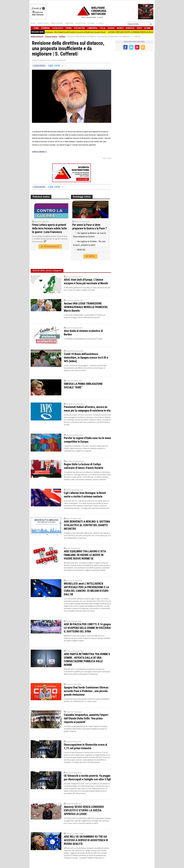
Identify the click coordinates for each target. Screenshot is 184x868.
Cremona (45, 28)
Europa (111, 28)
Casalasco (58, 28)
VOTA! (90, 256)
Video (139, 28)
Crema (69, 28)
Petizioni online (41, 197)
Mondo (120, 28)
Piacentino (79, 28)
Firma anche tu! (50, 246)
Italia (103, 28)
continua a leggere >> (39, 152)
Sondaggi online (82, 197)
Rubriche (130, 28)
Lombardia (92, 28)
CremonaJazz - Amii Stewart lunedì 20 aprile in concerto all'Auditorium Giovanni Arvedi (76, 32)
